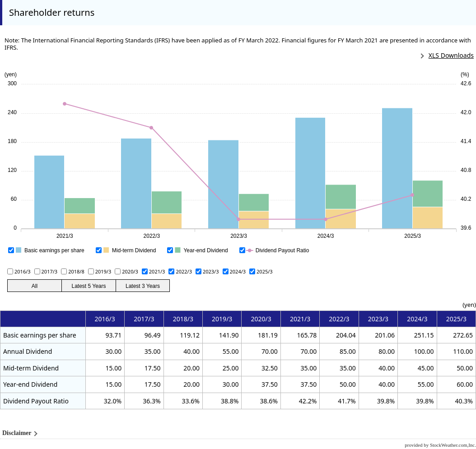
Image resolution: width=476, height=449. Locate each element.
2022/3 (184, 271)
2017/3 (50, 271)
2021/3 (157, 271)
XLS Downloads (451, 55)
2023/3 (211, 271)
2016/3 (23, 271)
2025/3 (265, 271)
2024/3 (238, 271)
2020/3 (130, 271)
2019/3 (103, 271)
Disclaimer (17, 433)
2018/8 (76, 271)
